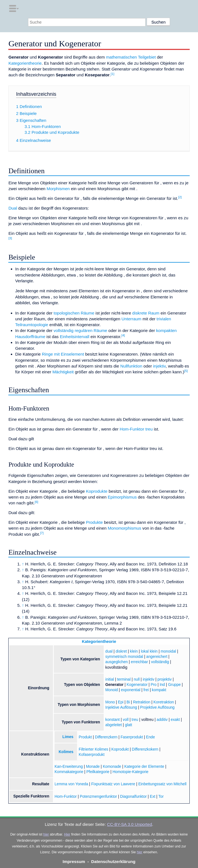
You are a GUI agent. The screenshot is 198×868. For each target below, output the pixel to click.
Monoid (112, 690)
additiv (162, 720)
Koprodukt (120, 749)
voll (126, 720)
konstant (113, 720)
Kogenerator (137, 685)
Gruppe (174, 685)
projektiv (165, 679)
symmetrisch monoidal (124, 657)
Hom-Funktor (132, 429)
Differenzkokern (145, 749)
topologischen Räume (74, 313)
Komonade (112, 767)
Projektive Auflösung (157, 707)
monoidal (168, 651)
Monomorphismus (124, 528)
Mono (110, 702)
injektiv (159, 366)
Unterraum (131, 319)
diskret (121, 651)
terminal (124, 679)
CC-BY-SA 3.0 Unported (130, 824)
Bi (128, 702)
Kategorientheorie (25, 63)
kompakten (166, 330)
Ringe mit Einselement (63, 354)
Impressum (74, 861)
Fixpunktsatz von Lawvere (113, 784)
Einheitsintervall (75, 337)
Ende (151, 737)
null (137, 679)
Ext (153, 797)
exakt (175, 720)
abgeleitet (114, 725)
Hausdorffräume (30, 337)
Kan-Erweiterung (69, 767)
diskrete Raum (146, 313)
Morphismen (58, 189)
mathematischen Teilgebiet (131, 57)
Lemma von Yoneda (71, 784)
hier (46, 834)
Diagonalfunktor (133, 797)
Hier (67, 834)
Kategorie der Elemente (144, 767)
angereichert (157, 657)
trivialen (164, 319)
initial (110, 679)
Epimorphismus (122, 497)
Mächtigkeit (63, 372)
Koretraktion (164, 702)
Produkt (85, 737)
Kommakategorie (69, 772)
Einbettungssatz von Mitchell (163, 784)
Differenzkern (106, 737)
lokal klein (149, 651)
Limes (68, 737)
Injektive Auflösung (121, 707)
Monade (93, 767)
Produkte (94, 522)
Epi (121, 702)
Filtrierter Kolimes (94, 749)
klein (134, 651)
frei (146, 690)
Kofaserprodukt (92, 755)
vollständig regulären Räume (80, 330)
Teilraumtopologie (32, 325)
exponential (131, 690)
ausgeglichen (117, 662)
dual (109, 651)
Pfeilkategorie (98, 772)
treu (149, 429)
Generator (115, 685)
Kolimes (66, 752)
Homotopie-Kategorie (131, 772)
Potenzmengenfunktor (98, 797)
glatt (128, 725)
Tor (161, 797)
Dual (13, 208)
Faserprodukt (132, 737)
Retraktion (142, 702)
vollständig (160, 662)
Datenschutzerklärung (113, 861)
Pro (153, 685)
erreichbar (139, 662)
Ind (162, 685)
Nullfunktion (131, 366)
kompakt (159, 690)
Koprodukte (97, 491)
